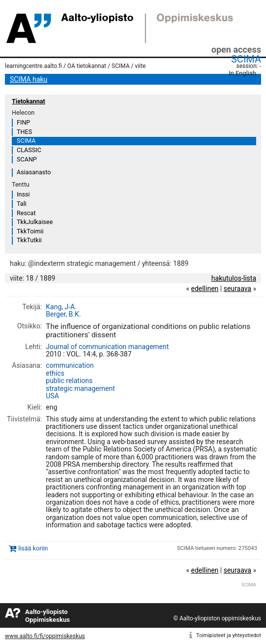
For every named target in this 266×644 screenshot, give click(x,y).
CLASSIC (29, 150)
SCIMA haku (29, 79)
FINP (23, 122)
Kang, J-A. (61, 307)
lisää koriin (33, 548)
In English (242, 73)
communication (70, 365)
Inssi (23, 194)
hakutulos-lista (234, 278)
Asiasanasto (34, 172)
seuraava (237, 289)
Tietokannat (29, 101)
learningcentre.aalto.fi (33, 66)
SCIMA (246, 59)
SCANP (27, 159)
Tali (22, 204)
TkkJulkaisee (35, 222)
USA (52, 396)
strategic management (80, 388)
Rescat (26, 213)
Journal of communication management (107, 347)
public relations (69, 381)
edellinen (205, 289)
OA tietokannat (87, 66)
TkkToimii (30, 231)
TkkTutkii (29, 240)
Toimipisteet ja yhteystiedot (229, 635)
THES (24, 132)
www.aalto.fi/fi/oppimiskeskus (45, 636)
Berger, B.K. (63, 314)
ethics (55, 373)
